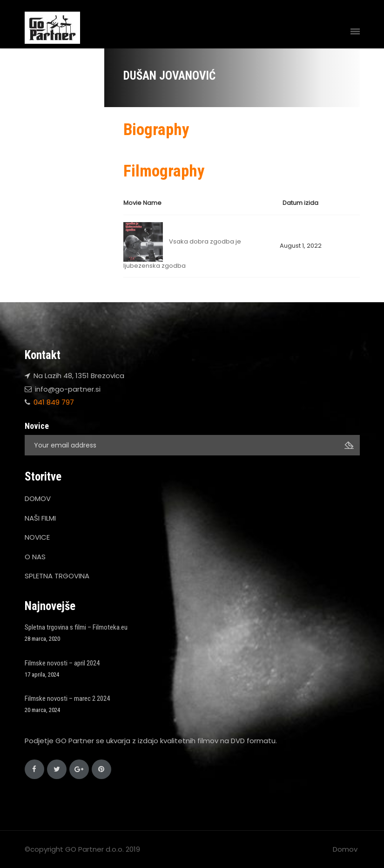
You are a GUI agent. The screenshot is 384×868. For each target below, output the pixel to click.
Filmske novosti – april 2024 (62, 663)
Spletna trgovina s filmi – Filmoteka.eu (76, 627)
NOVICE (37, 537)
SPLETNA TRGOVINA (57, 576)
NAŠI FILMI (40, 518)
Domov (345, 849)
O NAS (35, 557)
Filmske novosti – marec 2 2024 (67, 698)
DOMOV (38, 498)
